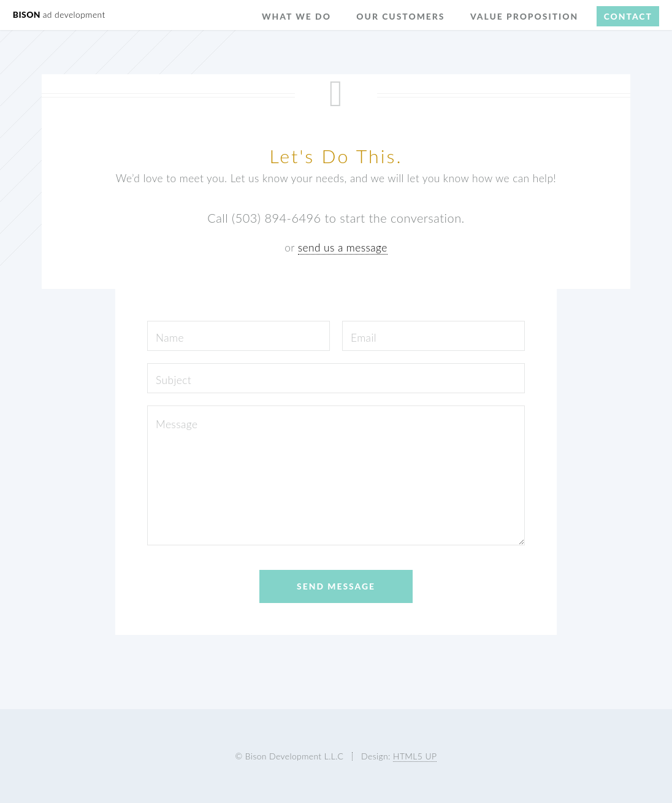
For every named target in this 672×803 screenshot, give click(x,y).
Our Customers (400, 16)
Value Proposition (524, 16)
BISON (59, 14)
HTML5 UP (415, 756)
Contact (628, 16)
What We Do (296, 16)
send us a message (343, 248)
